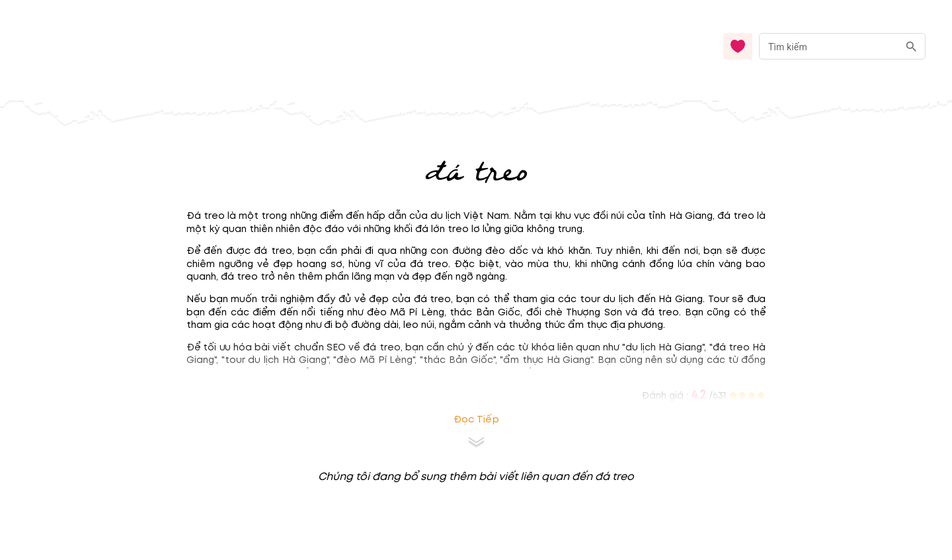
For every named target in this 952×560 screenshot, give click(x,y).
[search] (911, 47)
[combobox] (842, 47)
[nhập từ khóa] (829, 46)
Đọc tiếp (476, 420)
